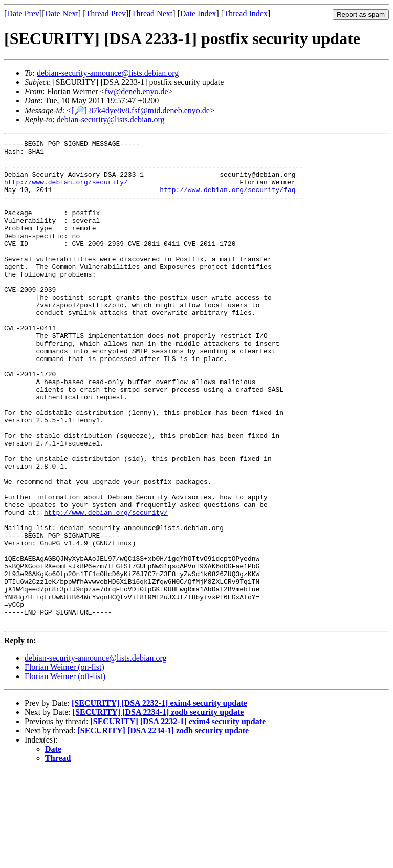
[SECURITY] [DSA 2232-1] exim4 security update (159, 800)
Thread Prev (106, 14)
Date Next (62, 14)
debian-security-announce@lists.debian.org (108, 73)
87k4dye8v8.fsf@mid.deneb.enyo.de (149, 110)
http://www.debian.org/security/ (66, 191)
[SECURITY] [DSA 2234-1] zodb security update (158, 809)
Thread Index (246, 14)
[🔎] (79, 110)
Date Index (198, 14)
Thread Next (152, 14)
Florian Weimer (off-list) (65, 773)
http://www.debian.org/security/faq (227, 200)
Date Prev (23, 14)
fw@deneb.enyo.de (137, 91)
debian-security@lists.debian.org (111, 120)
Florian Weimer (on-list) (64, 764)
